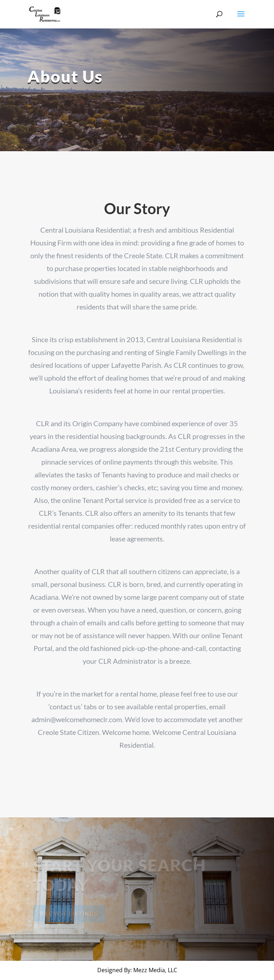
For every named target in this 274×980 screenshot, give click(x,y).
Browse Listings (70, 913)
